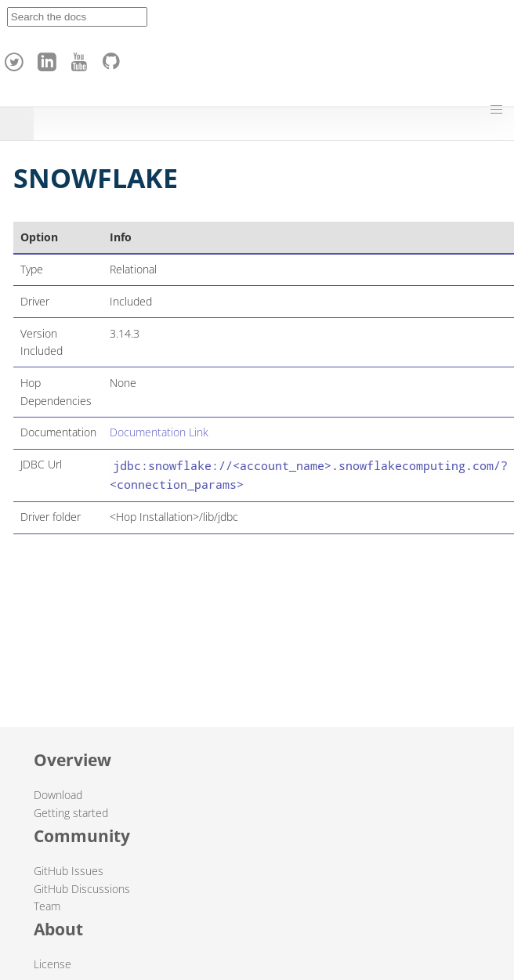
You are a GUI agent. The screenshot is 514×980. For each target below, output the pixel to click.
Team (47, 906)
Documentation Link (159, 432)
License (52, 964)
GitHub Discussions (82, 889)
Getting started (71, 813)
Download (58, 795)
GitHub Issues (69, 871)
